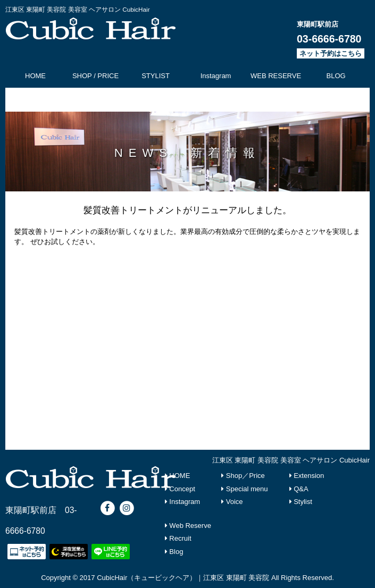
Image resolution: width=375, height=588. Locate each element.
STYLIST (156, 76)
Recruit (178, 538)
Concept (180, 489)
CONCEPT (36, 100)
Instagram (216, 76)
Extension (307, 476)
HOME (35, 76)
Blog (174, 552)
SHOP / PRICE (95, 76)
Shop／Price (243, 476)
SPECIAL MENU (95, 100)
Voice (232, 502)
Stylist (301, 502)
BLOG (336, 76)
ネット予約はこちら (331, 53)
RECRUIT (156, 100)
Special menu (244, 489)
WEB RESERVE (276, 76)
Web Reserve (188, 526)
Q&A (299, 489)
